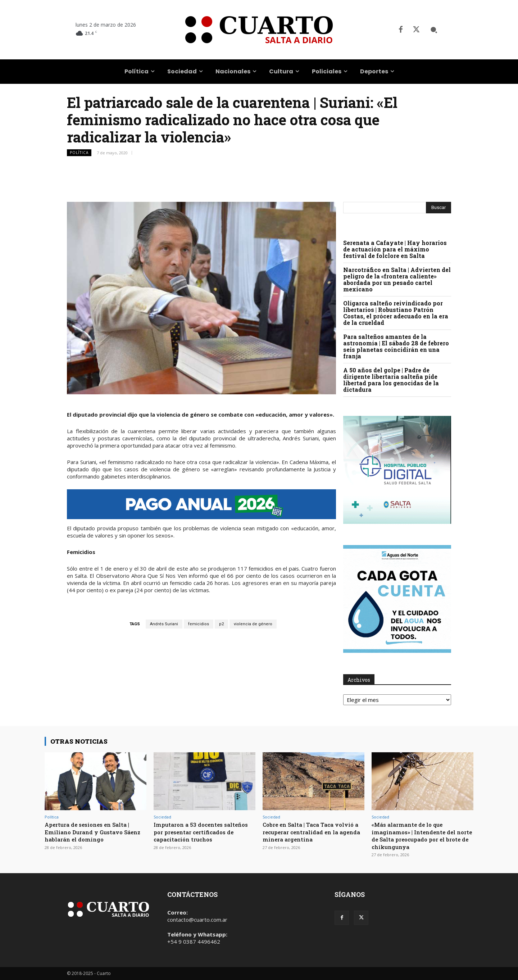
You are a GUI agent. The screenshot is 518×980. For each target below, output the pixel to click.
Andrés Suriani (164, 624)
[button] (434, 30)
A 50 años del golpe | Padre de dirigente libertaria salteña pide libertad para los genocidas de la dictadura (391, 380)
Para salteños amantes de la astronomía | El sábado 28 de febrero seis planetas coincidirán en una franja (396, 346)
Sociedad (162, 817)
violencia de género (253, 624)
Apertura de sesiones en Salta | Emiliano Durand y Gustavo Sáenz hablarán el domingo (92, 832)
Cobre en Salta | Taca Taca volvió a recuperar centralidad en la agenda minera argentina (313, 832)
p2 (221, 624)
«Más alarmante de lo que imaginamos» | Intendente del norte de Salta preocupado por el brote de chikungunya (422, 835)
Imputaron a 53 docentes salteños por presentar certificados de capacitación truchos (197, 835)
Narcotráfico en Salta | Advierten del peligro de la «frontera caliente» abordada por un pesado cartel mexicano (397, 279)
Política (79, 153)
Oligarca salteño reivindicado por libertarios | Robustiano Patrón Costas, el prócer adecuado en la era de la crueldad (396, 313)
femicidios (199, 624)
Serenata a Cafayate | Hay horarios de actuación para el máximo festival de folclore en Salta (395, 249)
